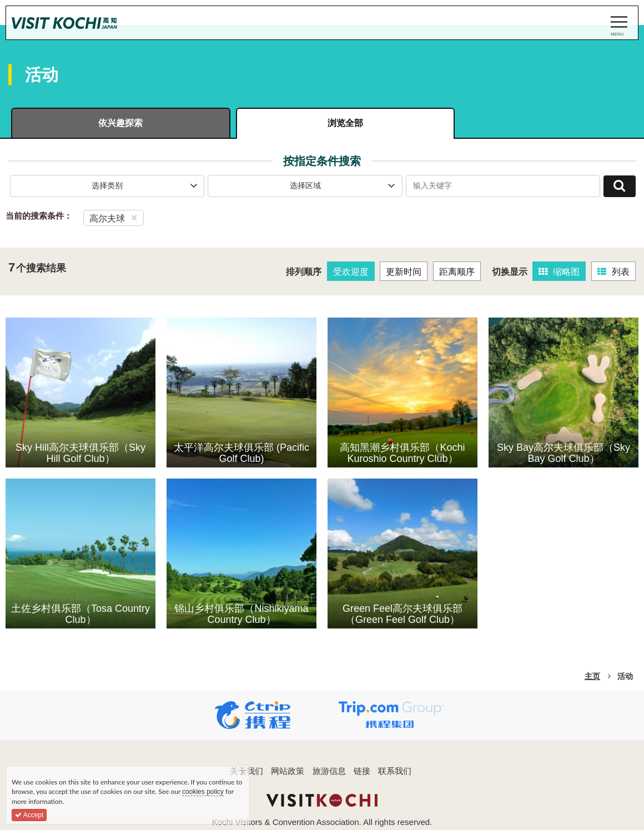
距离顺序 (457, 273)
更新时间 (404, 273)
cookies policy (203, 792)
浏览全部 (322, 124)
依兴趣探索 (113, 124)
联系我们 (395, 773)
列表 (613, 273)
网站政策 (288, 773)
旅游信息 (329, 773)
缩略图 (560, 273)
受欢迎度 (351, 273)
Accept (29, 815)
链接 (362, 773)
